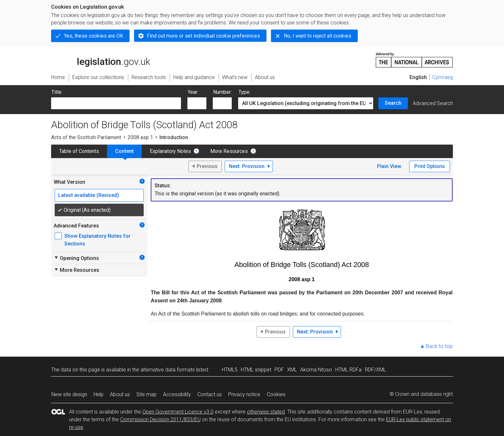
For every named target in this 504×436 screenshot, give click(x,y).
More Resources (229, 151)
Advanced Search (433, 103)
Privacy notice (244, 394)
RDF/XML (375, 370)
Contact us (210, 394)
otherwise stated (266, 412)
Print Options (430, 166)
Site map (146, 394)
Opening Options (76, 258)
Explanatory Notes (170, 151)
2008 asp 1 (140, 137)
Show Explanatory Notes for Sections (97, 240)
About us (120, 394)
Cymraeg (443, 77)
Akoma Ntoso (316, 370)
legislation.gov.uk (101, 59)
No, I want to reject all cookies (318, 36)
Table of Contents (79, 151)
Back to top (439, 346)
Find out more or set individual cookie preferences (203, 36)
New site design (69, 394)
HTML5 (230, 370)
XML (292, 370)
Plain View (389, 166)
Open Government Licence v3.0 (178, 412)
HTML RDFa (348, 370)
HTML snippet (256, 370)
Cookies (276, 394)
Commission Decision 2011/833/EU (160, 419)
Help (99, 394)
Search (393, 103)
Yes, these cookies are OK (94, 36)
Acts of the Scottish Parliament (86, 137)
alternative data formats (168, 370)
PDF (279, 370)
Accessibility (177, 394)
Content (124, 151)
